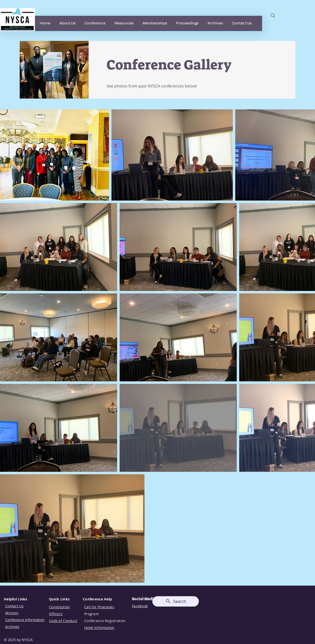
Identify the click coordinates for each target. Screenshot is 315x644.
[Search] (273, 16)
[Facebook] (306, 322)
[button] (67, 23)
